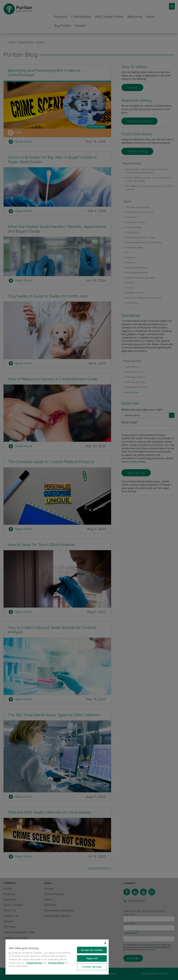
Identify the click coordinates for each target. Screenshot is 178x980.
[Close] (105, 943)
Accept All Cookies (92, 950)
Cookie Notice (34, 963)
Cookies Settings (92, 967)
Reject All (92, 958)
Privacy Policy (56, 963)
